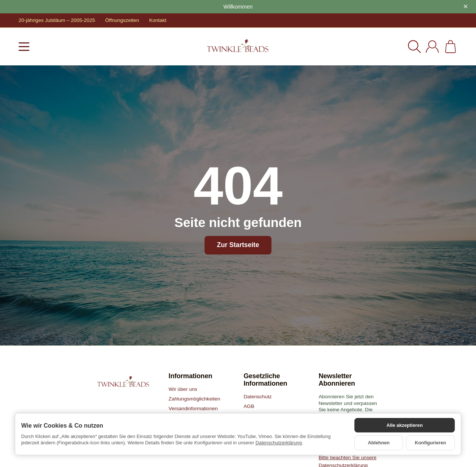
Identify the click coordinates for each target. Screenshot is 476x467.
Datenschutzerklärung (279, 443)
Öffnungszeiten (122, 20)
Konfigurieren (431, 443)
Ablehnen (379, 443)
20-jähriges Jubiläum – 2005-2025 (57, 20)
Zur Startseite (238, 245)
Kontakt (158, 20)
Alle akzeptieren (404, 425)
